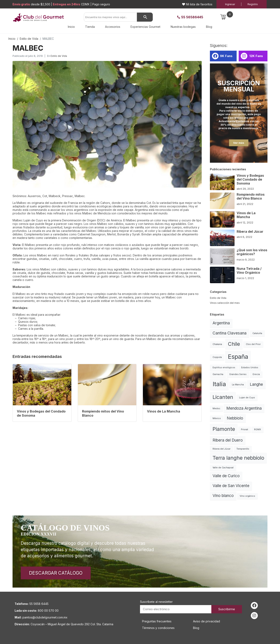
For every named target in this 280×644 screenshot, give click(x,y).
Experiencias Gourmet (145, 27)
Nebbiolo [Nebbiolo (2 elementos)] (235, 418)
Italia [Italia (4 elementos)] (219, 384)
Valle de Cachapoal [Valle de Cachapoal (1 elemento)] (223, 468)
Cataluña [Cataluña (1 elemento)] (257, 333)
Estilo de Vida (59, 56)
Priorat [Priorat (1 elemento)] (245, 430)
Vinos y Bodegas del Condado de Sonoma (250, 179)
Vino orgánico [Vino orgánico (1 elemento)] (247, 496)
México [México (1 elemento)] (217, 418)
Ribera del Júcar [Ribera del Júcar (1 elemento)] (222, 449)
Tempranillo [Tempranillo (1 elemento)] (243, 449)
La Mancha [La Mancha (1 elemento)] (238, 385)
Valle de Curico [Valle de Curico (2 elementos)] (226, 476)
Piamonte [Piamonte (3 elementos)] (224, 429)
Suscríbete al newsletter (156, 602)
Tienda (90, 27)
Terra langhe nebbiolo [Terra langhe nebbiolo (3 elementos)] (238, 458)
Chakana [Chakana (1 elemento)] (217, 344)
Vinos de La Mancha (246, 215)
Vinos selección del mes (225, 303)
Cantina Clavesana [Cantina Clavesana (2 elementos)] (230, 333)
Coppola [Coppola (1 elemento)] (217, 357)
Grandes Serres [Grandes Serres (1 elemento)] (238, 374)
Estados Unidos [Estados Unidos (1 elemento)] (250, 368)
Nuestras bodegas (183, 27)
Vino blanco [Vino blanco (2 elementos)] (223, 496)
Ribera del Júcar (250, 231)
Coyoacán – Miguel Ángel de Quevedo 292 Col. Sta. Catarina (72, 624)
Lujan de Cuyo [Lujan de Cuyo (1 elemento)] (247, 398)
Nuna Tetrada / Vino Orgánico (249, 271)
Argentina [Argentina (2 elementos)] (221, 323)
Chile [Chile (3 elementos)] (234, 344)
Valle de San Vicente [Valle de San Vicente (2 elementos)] (231, 486)
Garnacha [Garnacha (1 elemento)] (218, 374)
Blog (209, 27)
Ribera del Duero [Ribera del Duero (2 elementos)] (228, 440)
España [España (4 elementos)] (238, 357)
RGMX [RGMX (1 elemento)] (257, 430)
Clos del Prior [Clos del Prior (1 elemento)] (253, 344)
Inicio (71, 27)
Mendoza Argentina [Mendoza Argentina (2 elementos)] (244, 408)
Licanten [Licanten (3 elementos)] (223, 397)
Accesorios (113, 27)
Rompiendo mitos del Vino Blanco (251, 196)
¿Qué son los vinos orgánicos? (252, 252)
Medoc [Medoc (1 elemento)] (216, 408)
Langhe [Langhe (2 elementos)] (256, 384)
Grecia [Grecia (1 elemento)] (256, 374)
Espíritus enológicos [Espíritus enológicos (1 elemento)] (224, 368)
